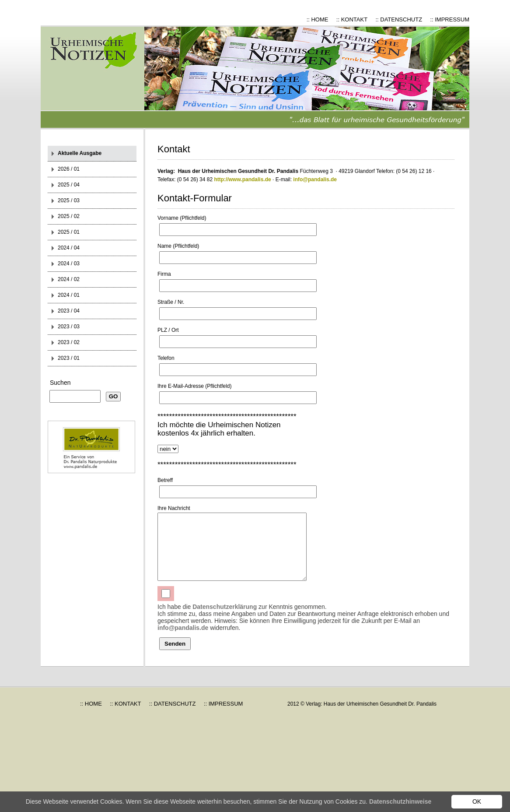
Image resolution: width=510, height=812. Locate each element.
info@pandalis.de (315, 179)
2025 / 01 (69, 232)
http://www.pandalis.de (242, 179)
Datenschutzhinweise (400, 801)
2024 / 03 (69, 264)
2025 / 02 (69, 216)
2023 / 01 (69, 358)
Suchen (60, 383)
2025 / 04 (69, 185)
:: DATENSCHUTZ (399, 19)
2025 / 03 (69, 200)
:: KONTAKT (352, 19)
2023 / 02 (69, 342)
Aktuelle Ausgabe (80, 153)
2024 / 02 (69, 279)
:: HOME (318, 19)
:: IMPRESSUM (450, 19)
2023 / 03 (69, 327)
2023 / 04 (69, 311)
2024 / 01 (69, 295)
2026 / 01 (69, 169)
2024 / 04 (69, 248)
